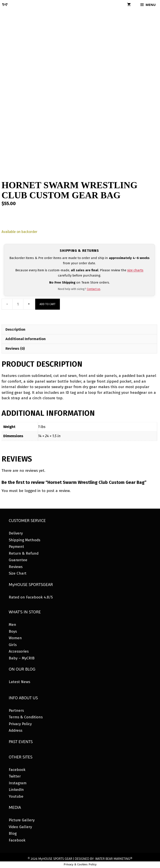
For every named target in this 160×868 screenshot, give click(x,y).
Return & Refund (24, 553)
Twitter (15, 776)
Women (15, 638)
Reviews (16, 567)
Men (12, 625)
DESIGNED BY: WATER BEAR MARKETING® (103, 859)
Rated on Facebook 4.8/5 (31, 597)
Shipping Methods (24, 540)
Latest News (19, 682)
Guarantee (18, 560)
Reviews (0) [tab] (15, 349)
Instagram (18, 783)
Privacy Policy (20, 724)
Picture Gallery (22, 820)
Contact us (94, 289)
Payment (16, 547)
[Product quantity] (18, 304)
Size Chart (18, 573)
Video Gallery (20, 827)
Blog (13, 833)
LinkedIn (16, 790)
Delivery (16, 533)
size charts (135, 270)
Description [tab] (15, 329)
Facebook (17, 770)
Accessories (19, 651)
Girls (13, 645)
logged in (33, 491)
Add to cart (48, 304)
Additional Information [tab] (26, 339)
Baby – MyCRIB (22, 658)
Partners (16, 711)
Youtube (16, 796)
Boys (13, 631)
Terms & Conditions (26, 717)
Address (16, 730)
